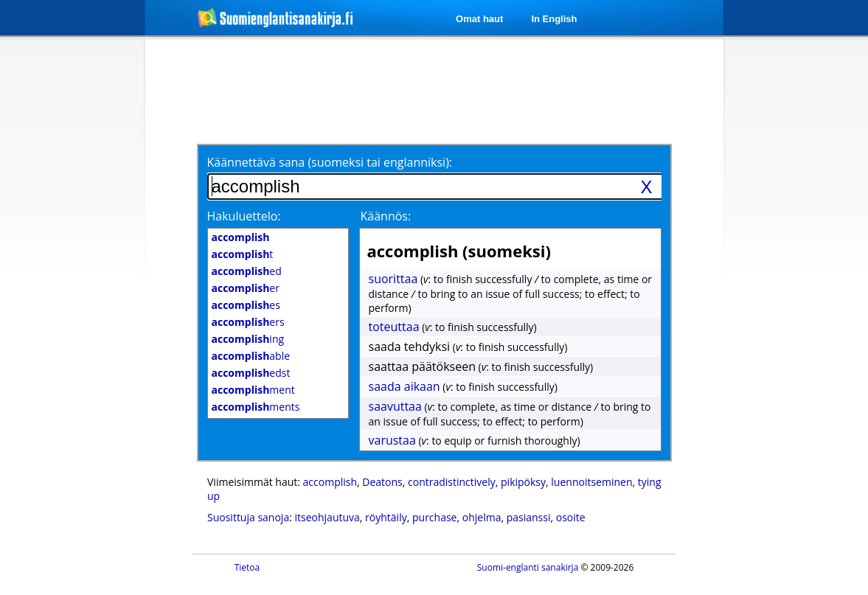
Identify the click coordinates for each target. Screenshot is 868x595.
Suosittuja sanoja (248, 517)
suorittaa (393, 279)
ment (253, 390)
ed (247, 271)
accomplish (330, 482)
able (251, 356)
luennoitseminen (591, 482)
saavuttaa (395, 406)
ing (248, 339)
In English (554, 19)
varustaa (392, 440)
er (246, 288)
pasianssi (529, 517)
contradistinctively (452, 482)
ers (248, 322)
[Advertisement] (67, 279)
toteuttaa (394, 327)
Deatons (382, 482)
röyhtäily (386, 517)
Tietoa (247, 567)
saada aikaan (405, 386)
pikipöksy (523, 482)
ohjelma (482, 517)
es (246, 305)
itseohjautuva (327, 517)
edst (251, 373)
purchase (434, 517)
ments (256, 407)
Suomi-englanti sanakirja (528, 567)
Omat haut (479, 19)
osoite (571, 517)
